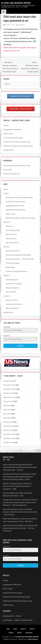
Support (6, 275)
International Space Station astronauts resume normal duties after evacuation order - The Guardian (20, 512)
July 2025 (7, 406)
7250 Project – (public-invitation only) (18, 620)
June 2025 (7, 410)
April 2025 (7, 418)
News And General (13, 251)
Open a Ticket (11, 292)
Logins (6, 125)
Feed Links (7, 170)
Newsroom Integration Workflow (18, 255)
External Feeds (11, 234)
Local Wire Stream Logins (13, 138)
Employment (8, 312)
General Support (12, 280)
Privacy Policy (11, 239)
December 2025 (9, 385)
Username (7, 327)
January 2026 (8, 381)
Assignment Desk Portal (13, 130)
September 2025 (10, 397)
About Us (7, 222)
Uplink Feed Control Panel (16, 210)
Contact (6, 296)
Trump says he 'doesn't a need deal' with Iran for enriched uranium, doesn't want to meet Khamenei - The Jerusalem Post (20, 502)
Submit (21, 346)
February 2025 (9, 426)
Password (7, 336)
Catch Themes (33, 639)
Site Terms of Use (12, 243)
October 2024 (8, 442)
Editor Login (8, 134)
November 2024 (9, 438)
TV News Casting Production (16, 271)
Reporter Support (12, 288)
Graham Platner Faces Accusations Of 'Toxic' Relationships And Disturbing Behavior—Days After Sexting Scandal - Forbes (20, 477)
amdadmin (21, 25)
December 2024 (9, 434)
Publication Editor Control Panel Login (18, 146)
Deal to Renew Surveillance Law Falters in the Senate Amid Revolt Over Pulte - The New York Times (20, 528)
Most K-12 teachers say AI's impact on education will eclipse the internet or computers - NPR (17, 486)
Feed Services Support (14, 284)
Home (6, 189)
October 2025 (8, 393)
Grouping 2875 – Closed (12, 616)
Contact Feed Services (12, 174)
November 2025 (9, 389)
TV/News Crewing (12, 263)
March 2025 (8, 422)
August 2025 (8, 401)
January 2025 (8, 430)
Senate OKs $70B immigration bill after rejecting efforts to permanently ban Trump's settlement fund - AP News (20, 467)
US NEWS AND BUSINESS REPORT (16, 3)
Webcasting (10, 267)
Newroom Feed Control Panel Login (17, 142)
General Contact (12, 300)
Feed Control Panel (13, 230)
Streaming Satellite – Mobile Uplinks (20, 259)
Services (7, 247)
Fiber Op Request (12, 308)
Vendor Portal (9, 150)
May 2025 (7, 414)
